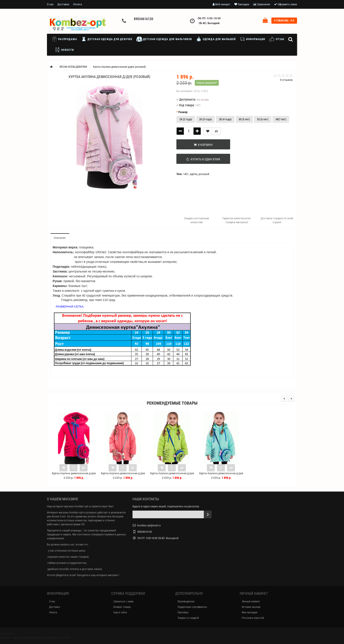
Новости (64, 50)
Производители (186, 602)
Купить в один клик (199, 159)
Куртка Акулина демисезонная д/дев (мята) (221, 475)
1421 (186, 174)
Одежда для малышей (216, 39)
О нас (50, 4)
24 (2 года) (186, 119)
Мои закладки (250, 612)
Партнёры (183, 612)
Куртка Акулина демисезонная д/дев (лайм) (172, 475)
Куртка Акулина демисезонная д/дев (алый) (74, 475)
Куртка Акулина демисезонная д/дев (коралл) (123, 475)
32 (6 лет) (263, 119)
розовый (204, 174)
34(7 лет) (281, 119)
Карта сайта (120, 612)
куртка (193, 174)
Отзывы (278, 39)
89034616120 (143, 19)
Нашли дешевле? (207, 83)
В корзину (199, 145)
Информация (252, 39)
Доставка (63, 4)
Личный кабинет (251, 602)
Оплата (77, 4)
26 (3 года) (205, 119)
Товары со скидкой (188, 618)
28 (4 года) (225, 119)
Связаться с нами (123, 602)
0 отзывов (286, 80)
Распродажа (65, 39)
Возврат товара (122, 607)
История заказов (251, 607)
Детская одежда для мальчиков (164, 39)
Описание (60, 238)
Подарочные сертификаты (192, 607)
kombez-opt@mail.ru (149, 525)
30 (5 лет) (244, 119)
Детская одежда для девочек (107, 39)
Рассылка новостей (253, 618)
